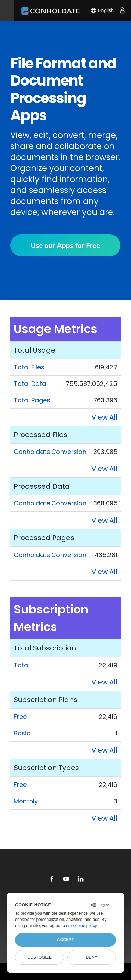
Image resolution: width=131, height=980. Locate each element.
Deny (92, 957)
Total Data (30, 384)
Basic (22, 733)
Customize (40, 957)
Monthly (26, 801)
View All (104, 417)
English (102, 10)
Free (20, 717)
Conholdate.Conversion (50, 452)
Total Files (29, 367)
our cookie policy (81, 926)
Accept (65, 940)
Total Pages (32, 400)
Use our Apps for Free (65, 245)
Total (22, 665)
